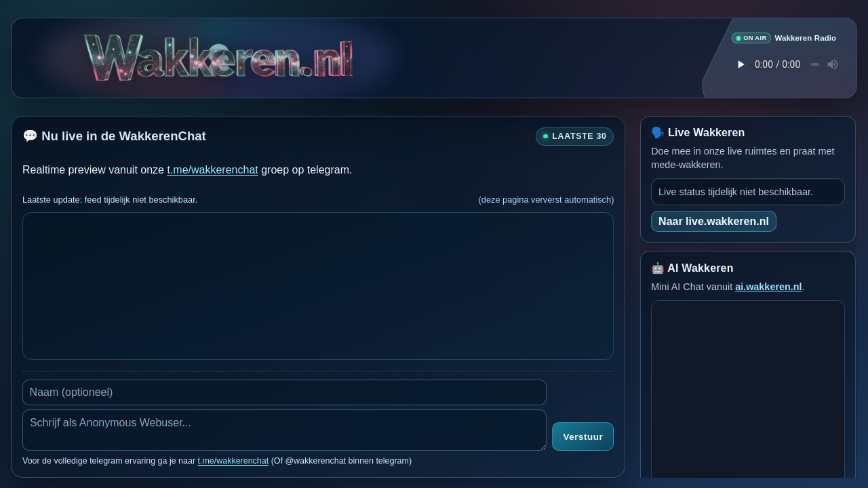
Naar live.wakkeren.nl (714, 221)
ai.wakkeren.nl (768, 286)
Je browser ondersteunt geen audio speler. (784, 64)
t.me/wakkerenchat (212, 169)
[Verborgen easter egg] (219, 53)
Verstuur (583, 437)
